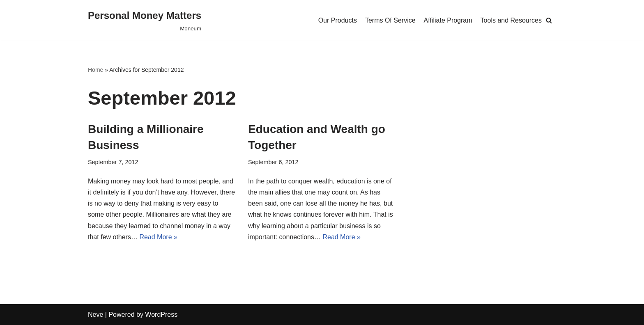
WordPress (161, 315)
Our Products (338, 20)
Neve (95, 315)
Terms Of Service (390, 20)
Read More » (158, 237)
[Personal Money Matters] (145, 20)
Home (95, 70)
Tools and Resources (511, 20)
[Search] (549, 20)
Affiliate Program (448, 20)
